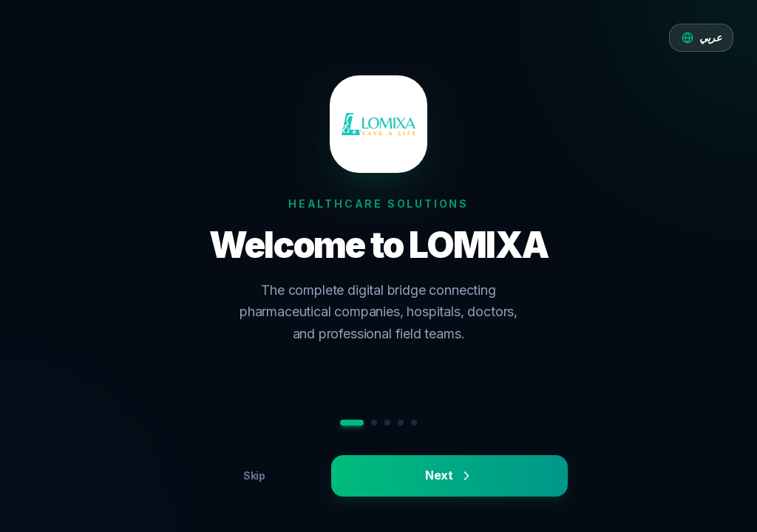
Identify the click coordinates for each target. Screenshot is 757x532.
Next (449, 475)
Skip (254, 475)
